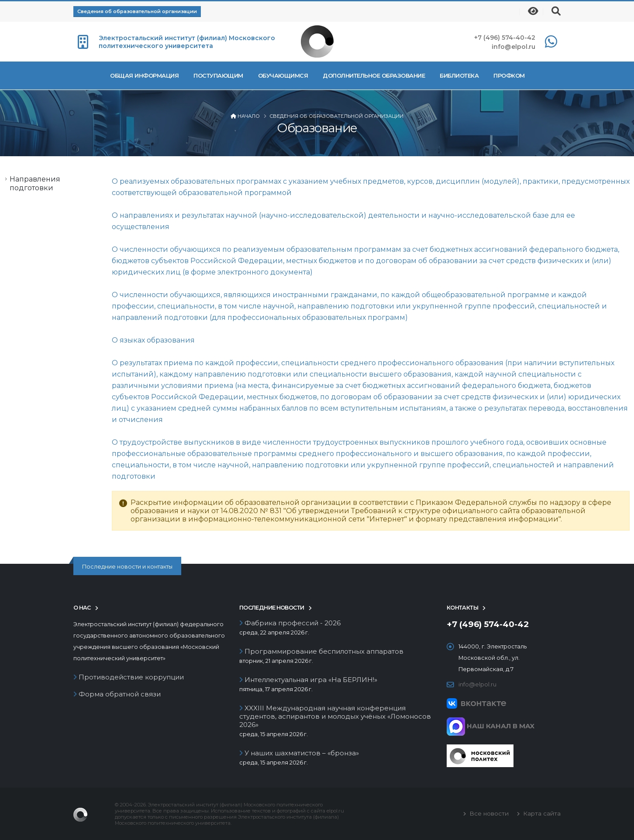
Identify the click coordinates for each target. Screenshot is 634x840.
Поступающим (218, 75)
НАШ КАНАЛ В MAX (491, 726)
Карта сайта (541, 813)
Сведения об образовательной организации (137, 11)
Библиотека (459, 75)
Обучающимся (283, 75)
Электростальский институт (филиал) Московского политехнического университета (187, 42)
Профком (509, 75)
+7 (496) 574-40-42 (505, 38)
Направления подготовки (35, 183)
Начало (249, 116)
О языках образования (153, 340)
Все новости (488, 813)
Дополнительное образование (374, 75)
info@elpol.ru (513, 47)
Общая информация (144, 75)
